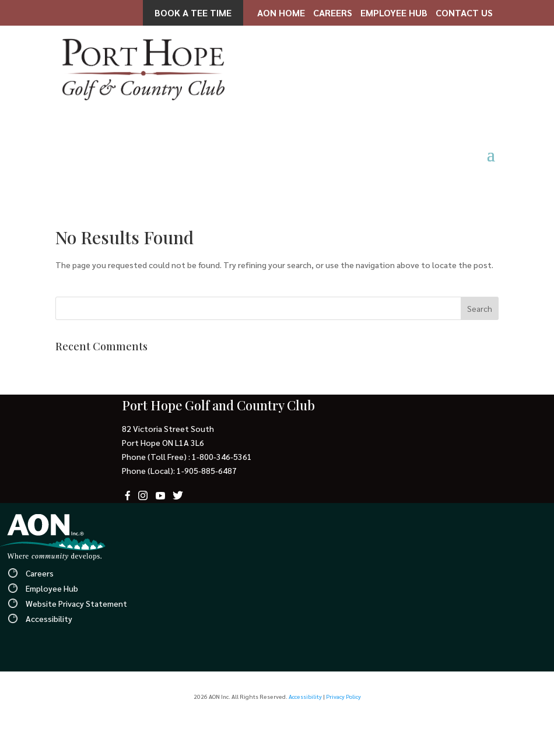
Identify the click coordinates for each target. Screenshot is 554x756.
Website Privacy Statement (76, 603)
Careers (333, 13)
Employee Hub (394, 13)
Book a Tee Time (193, 13)
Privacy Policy (343, 696)
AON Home (281, 13)
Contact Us (464, 13)
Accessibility (49, 618)
